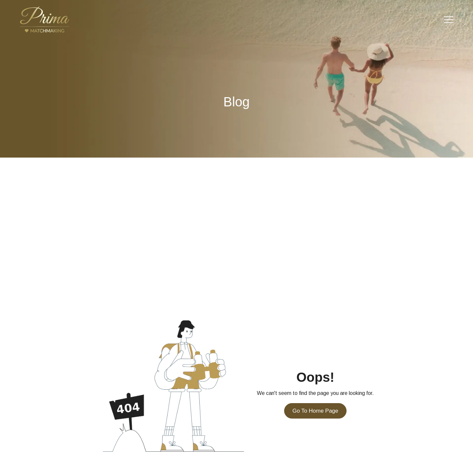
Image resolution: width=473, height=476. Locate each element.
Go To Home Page (315, 411)
